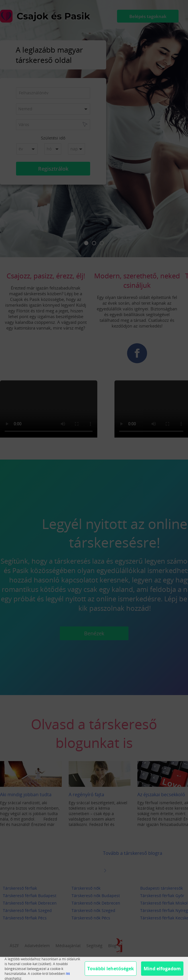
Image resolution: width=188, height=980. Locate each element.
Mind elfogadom (162, 969)
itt (68, 974)
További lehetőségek (111, 969)
